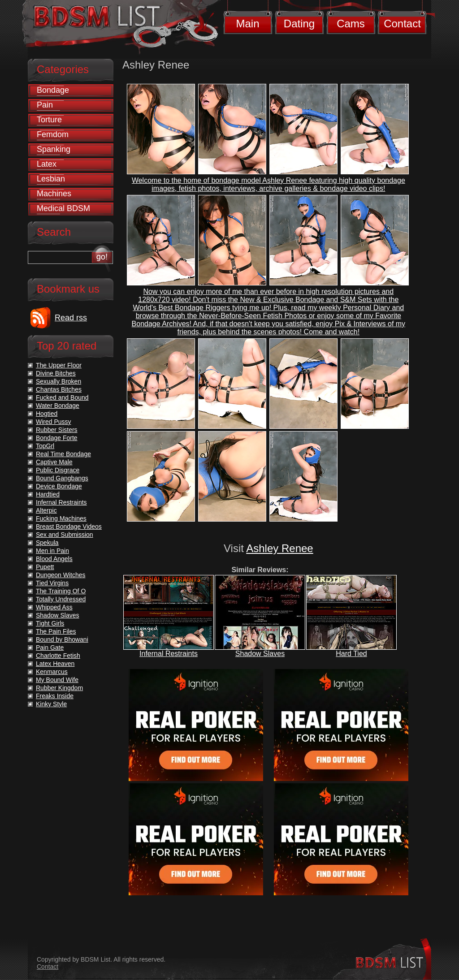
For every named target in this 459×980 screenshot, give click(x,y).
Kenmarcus (52, 672)
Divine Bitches (56, 373)
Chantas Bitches (59, 389)
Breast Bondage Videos (69, 527)
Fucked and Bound (62, 397)
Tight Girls (50, 623)
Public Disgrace (58, 470)
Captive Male (54, 462)
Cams (351, 24)
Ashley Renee (279, 548)
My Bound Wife (57, 680)
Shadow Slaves (260, 654)
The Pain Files (56, 631)
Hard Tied (351, 654)
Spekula (47, 543)
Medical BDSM (63, 208)
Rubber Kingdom (59, 688)
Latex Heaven (55, 664)
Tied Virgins (52, 583)
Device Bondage (59, 486)
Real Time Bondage (63, 454)
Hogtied (47, 414)
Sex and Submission (65, 535)
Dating (299, 24)
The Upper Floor (59, 365)
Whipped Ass (54, 607)
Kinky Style (51, 704)
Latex (47, 164)
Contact (402, 24)
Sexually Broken (58, 381)
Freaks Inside (55, 696)
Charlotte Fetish (58, 656)
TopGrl (45, 446)
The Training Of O (61, 591)
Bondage (53, 90)
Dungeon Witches (61, 575)
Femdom (53, 134)
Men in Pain (52, 551)
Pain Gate (50, 648)
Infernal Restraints (169, 654)
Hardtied (48, 494)
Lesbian (51, 179)
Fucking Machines (61, 518)
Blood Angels (54, 559)
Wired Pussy (54, 422)
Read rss (71, 318)
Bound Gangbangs (62, 478)
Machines (54, 194)
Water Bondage (58, 406)
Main (247, 24)
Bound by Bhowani (62, 639)
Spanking (54, 149)
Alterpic (46, 510)
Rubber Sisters (57, 430)
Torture (49, 120)
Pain (45, 105)
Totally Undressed (61, 599)
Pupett (45, 567)
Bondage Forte (57, 438)
